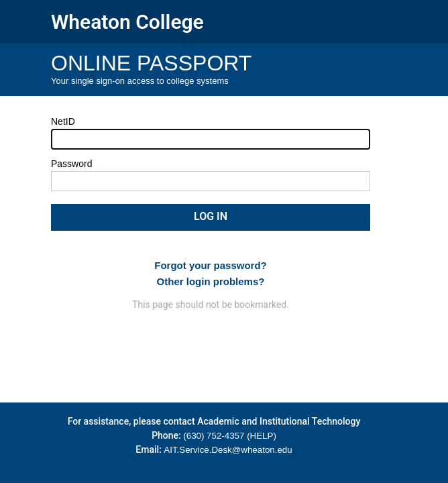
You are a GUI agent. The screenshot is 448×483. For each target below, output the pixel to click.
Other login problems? (211, 281)
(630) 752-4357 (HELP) (230, 436)
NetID (63, 121)
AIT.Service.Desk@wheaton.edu (228, 450)
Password (71, 164)
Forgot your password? (211, 265)
